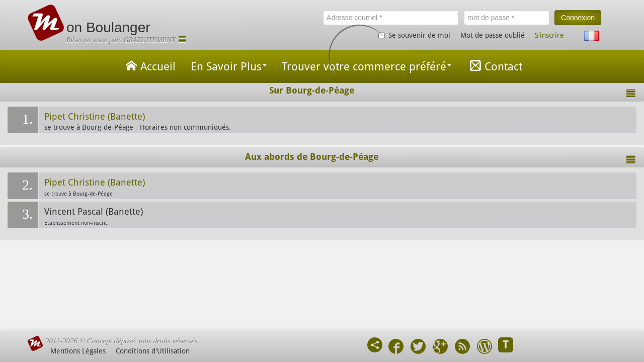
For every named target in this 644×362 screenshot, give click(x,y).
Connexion (578, 18)
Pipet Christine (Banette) (95, 117)
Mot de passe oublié (493, 35)
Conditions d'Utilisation (153, 351)
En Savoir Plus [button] (229, 67)
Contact (494, 66)
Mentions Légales (78, 351)
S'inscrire (549, 35)
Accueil (149, 66)
